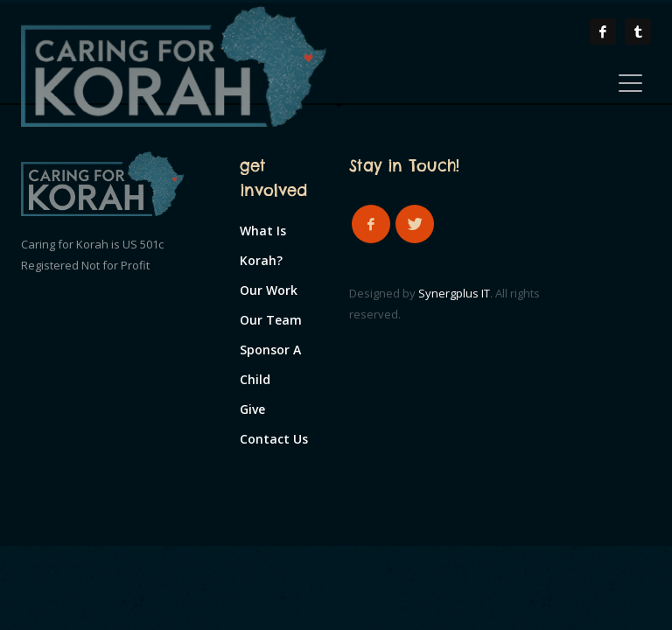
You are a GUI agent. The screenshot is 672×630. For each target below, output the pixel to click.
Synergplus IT (454, 293)
